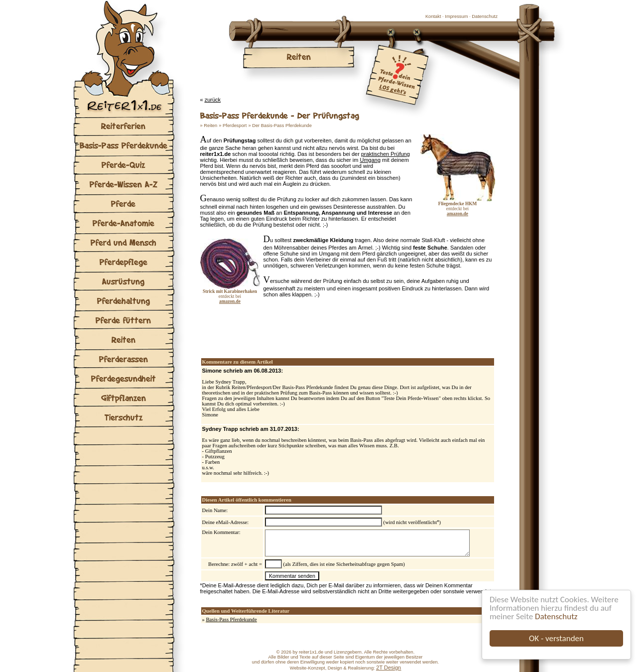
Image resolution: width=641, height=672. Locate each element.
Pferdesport (235, 126)
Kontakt (433, 16)
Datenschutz (556, 616)
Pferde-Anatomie (124, 223)
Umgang (370, 160)
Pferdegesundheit (124, 378)
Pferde (123, 203)
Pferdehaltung (124, 301)
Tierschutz (124, 417)
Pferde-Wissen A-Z (124, 184)
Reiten (124, 339)
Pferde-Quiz (123, 165)
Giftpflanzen (124, 398)
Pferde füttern (123, 320)
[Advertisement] (317, 324)
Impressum (456, 16)
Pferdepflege (124, 262)
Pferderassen (124, 359)
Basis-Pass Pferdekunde (124, 145)
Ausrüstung (123, 281)
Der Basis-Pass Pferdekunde (282, 126)
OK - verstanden (556, 638)
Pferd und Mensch (124, 242)
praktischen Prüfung (385, 154)
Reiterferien (123, 126)
